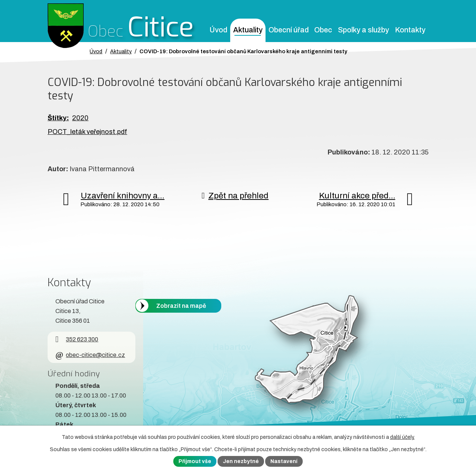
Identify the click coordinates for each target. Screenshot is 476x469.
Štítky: (58, 118)
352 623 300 (77, 339)
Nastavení (284, 461)
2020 (80, 118)
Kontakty (410, 30)
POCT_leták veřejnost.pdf (87, 132)
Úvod (218, 30)
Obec (323, 30)
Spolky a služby (364, 30)
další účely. (402, 437)
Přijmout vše (195, 461)
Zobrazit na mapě (181, 305)
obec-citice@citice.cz (90, 355)
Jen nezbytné (241, 461)
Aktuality (248, 30)
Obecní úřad (289, 30)
